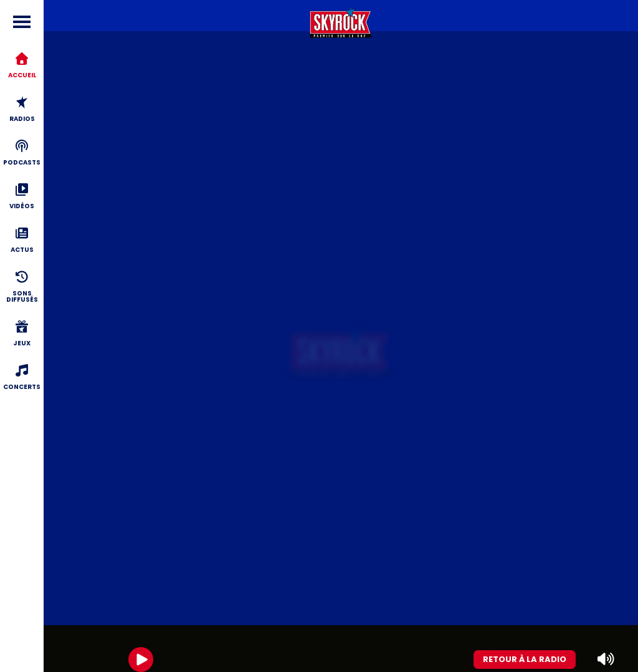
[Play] (141, 660)
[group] (341, 649)
